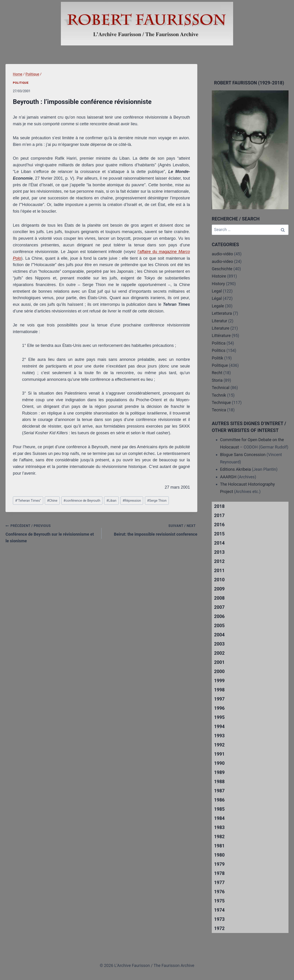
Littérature (221, 335)
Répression (132, 501)
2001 (219, 662)
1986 (219, 800)
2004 (219, 635)
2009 (219, 589)
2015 (219, 534)
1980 (219, 855)
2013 (219, 552)
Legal (217, 291)
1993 (219, 736)
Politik (218, 358)
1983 (219, 827)
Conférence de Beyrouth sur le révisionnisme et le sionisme (51, 533)
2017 (219, 515)
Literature (220, 328)
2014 (219, 543)
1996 (219, 708)
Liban (111, 501)
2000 (219, 671)
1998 (219, 690)
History (218, 284)
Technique (221, 402)
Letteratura (222, 313)
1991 (219, 754)
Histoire (219, 276)
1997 (219, 699)
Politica (219, 343)
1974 (219, 910)
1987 (219, 791)
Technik (219, 395)
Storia (217, 380)
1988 (219, 782)
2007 (219, 607)
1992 (219, 745)
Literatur (219, 321)
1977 (219, 883)
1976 (219, 892)
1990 (219, 763)
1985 (219, 809)
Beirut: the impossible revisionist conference (152, 529)
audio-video (222, 261)
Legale (218, 306)
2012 (219, 561)
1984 (219, 818)
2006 (219, 616)
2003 (219, 644)
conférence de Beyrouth (82, 501)
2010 (219, 580)
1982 (219, 837)
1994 (219, 727)
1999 (219, 681)
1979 (219, 864)
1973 (219, 919)
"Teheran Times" (28, 501)
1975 (219, 901)
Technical (221, 388)
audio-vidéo (222, 254)
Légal (217, 298)
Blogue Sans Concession (243, 455)
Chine (52, 501)
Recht (217, 373)
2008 (219, 598)
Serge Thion (157, 501)
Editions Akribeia (235, 469)
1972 (219, 928)
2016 (219, 525)
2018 (219, 506)
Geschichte (222, 269)
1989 (219, 772)
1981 (219, 846)
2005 (219, 626)
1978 (219, 873)
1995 (219, 717)
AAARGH (228, 477)
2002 (219, 653)
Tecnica (219, 410)
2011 (219, 571)
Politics (219, 350)
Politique (21, 83)
